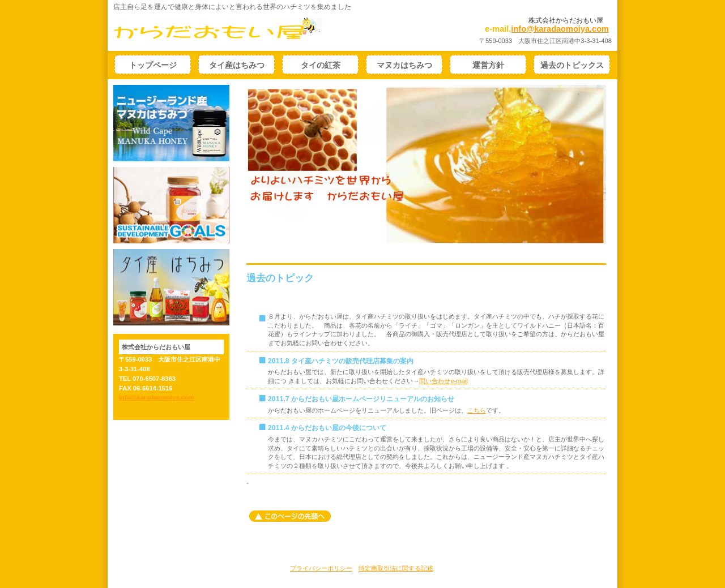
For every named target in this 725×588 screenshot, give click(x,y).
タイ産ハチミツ (171, 287)
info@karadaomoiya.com (560, 29)
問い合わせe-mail (443, 381)
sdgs (171, 205)
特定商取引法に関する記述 (396, 568)
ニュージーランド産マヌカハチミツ (171, 123)
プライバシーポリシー (321, 568)
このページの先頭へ (290, 516)
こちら (477, 410)
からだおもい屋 (235, 28)
